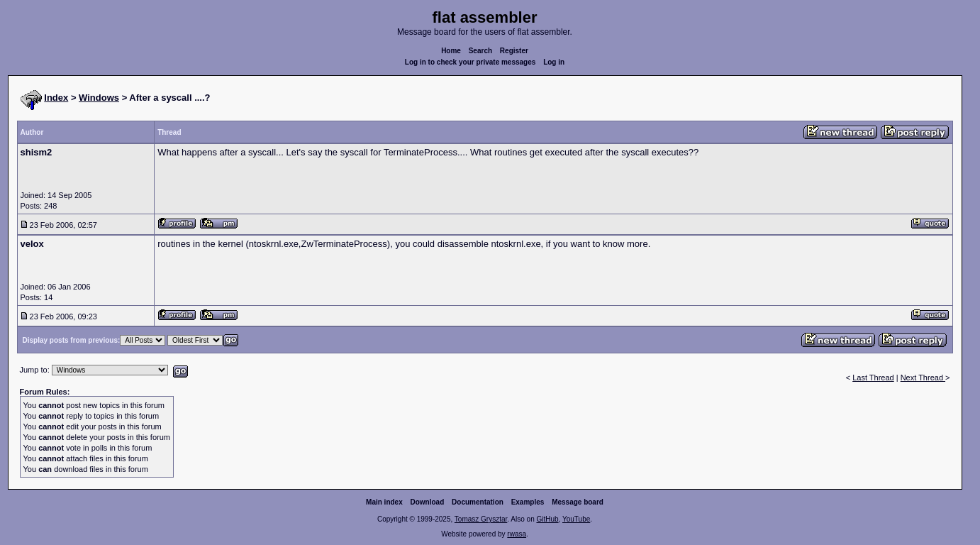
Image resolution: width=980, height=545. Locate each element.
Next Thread (923, 378)
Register (514, 51)
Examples (528, 502)
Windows (99, 98)
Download (428, 502)
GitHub (547, 519)
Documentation (478, 502)
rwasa (517, 534)
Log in (554, 62)
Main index (384, 502)
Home (451, 51)
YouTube (576, 519)
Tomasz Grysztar (481, 519)
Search (480, 51)
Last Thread (873, 378)
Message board (578, 502)
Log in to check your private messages (470, 62)
